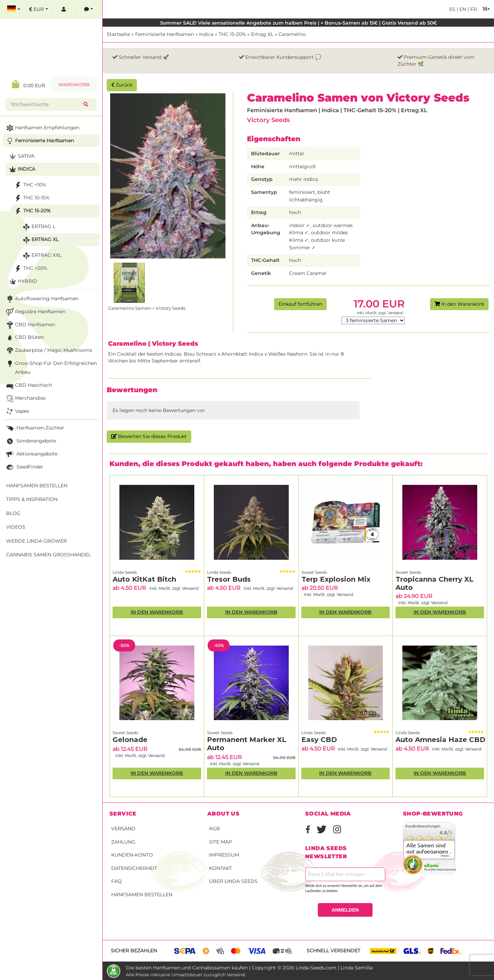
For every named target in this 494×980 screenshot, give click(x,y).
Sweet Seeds (314, 572)
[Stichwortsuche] (46, 104)
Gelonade (130, 740)
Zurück (122, 85)
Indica (206, 34)
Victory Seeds (268, 120)
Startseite (118, 34)
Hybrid (22, 282)
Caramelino (292, 34)
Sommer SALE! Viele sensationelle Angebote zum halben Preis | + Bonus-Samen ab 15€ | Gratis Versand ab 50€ (298, 23)
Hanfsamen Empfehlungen (42, 128)
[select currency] (39, 9)
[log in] (64, 9)
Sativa (21, 156)
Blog (13, 513)
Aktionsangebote (31, 454)
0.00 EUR (29, 84)
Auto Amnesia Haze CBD (440, 740)
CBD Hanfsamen (30, 325)
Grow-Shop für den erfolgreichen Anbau (51, 367)
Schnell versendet (333, 951)
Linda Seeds (125, 572)
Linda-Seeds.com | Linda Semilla (334, 968)
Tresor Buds (229, 579)
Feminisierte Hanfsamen (165, 34)
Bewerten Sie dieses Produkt (149, 436)
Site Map (220, 842)
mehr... (447, 856)
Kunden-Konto (132, 855)
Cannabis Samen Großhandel (49, 555)
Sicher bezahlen (134, 951)
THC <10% (30, 185)
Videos (16, 527)
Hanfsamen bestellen (142, 895)
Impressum (224, 855)
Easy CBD (319, 740)
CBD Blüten (24, 338)
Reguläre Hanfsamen (35, 312)
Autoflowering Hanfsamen (42, 299)
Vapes (17, 412)
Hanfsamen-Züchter (35, 428)
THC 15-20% (232, 34)
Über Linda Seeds (233, 881)
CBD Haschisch (28, 386)
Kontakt (220, 868)
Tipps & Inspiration (32, 499)
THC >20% (30, 269)
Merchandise (25, 399)
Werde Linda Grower (36, 541)
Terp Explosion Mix (336, 579)
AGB (214, 829)
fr (473, 9)
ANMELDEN (345, 910)
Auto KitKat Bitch (144, 579)
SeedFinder (24, 467)
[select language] (14, 9)
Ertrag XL (262, 34)
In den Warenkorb (459, 304)
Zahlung (123, 842)
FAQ (116, 881)
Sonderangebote (30, 441)
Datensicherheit (134, 868)
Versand (123, 829)
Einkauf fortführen (300, 304)
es (452, 9)
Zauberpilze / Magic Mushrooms (48, 351)
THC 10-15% (31, 198)
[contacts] (89, 9)
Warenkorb (74, 85)
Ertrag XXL (41, 256)
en (462, 9)
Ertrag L (38, 227)
